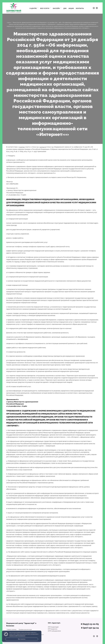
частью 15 (44, 147)
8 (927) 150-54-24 (90, 627)
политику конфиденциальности (17, 636)
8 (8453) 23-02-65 (90, 624)
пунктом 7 (23, 147)
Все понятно (22, 639)
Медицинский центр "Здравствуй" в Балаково (14, 8)
